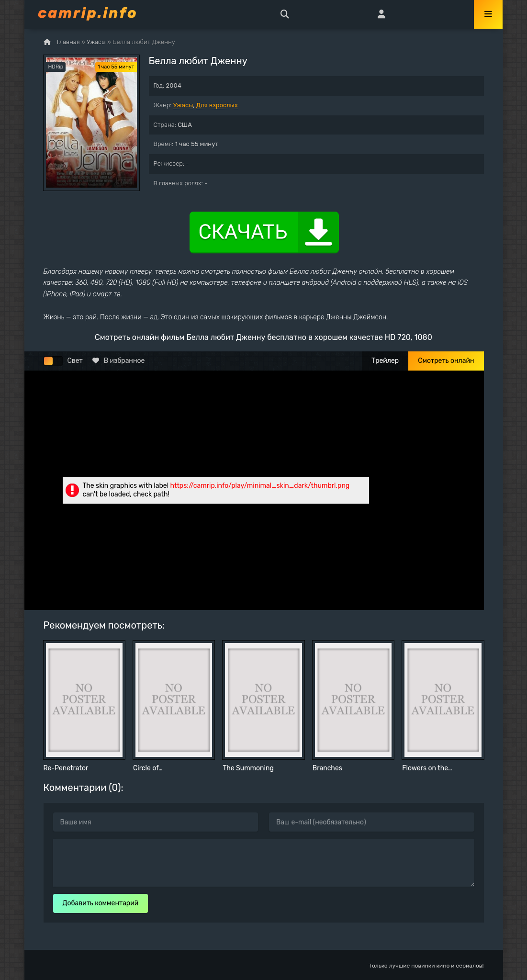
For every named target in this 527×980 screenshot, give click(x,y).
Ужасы (183, 105)
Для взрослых (217, 105)
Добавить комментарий (101, 903)
